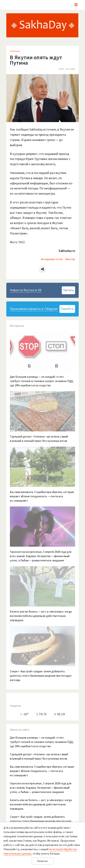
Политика (15, 51)
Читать (68, 290)
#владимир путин (52, 259)
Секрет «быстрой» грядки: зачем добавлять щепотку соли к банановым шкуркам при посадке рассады (41, 821)
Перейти (67, 309)
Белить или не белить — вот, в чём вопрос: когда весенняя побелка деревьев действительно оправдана (41, 804)
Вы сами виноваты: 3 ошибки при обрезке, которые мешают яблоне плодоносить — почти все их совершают (42, 771)
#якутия (70, 259)
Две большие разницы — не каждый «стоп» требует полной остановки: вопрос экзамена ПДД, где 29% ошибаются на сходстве (42, 742)
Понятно (43, 861)
